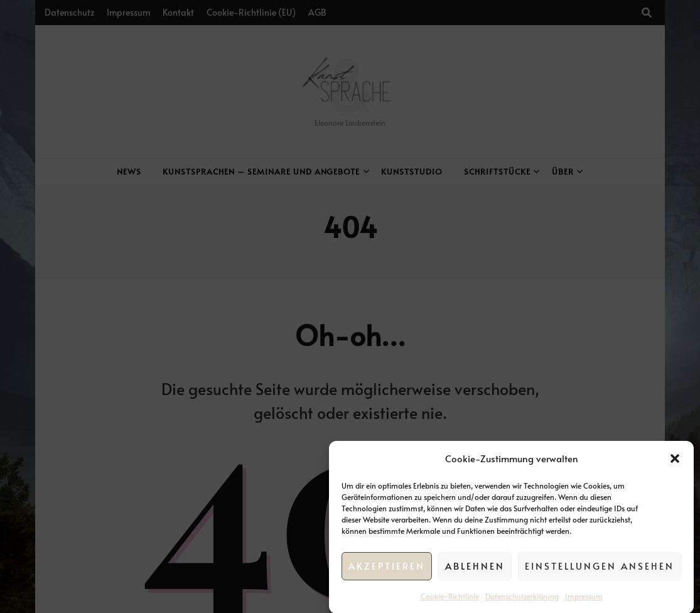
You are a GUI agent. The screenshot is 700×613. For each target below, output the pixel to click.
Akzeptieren (387, 570)
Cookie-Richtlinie (450, 600)
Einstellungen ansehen (600, 570)
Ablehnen (475, 570)
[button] (675, 463)
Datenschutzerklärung (522, 600)
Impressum (584, 600)
